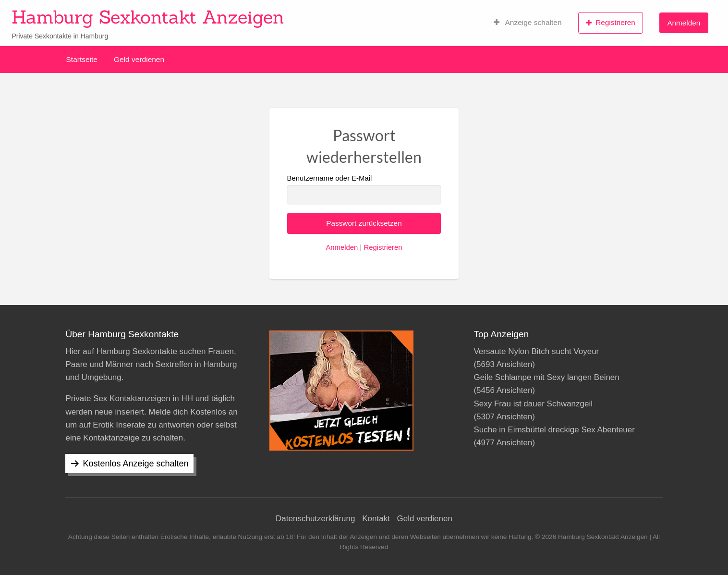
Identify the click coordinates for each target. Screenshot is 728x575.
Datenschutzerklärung (315, 519)
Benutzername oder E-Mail (364, 190)
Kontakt (376, 519)
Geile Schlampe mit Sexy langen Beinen (546, 377)
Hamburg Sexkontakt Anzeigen (148, 17)
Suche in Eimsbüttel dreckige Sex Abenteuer (554, 430)
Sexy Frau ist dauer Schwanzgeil (533, 404)
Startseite (82, 59)
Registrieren (611, 23)
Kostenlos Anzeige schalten (135, 464)
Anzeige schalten (528, 23)
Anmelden (684, 23)
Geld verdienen (139, 59)
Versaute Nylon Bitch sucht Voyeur (536, 351)
